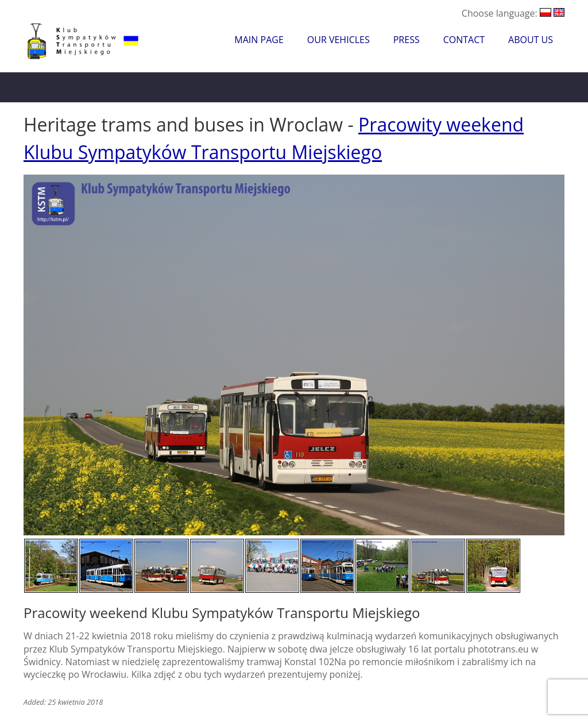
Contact (464, 40)
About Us (531, 40)
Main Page (259, 40)
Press (407, 40)
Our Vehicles (339, 40)
